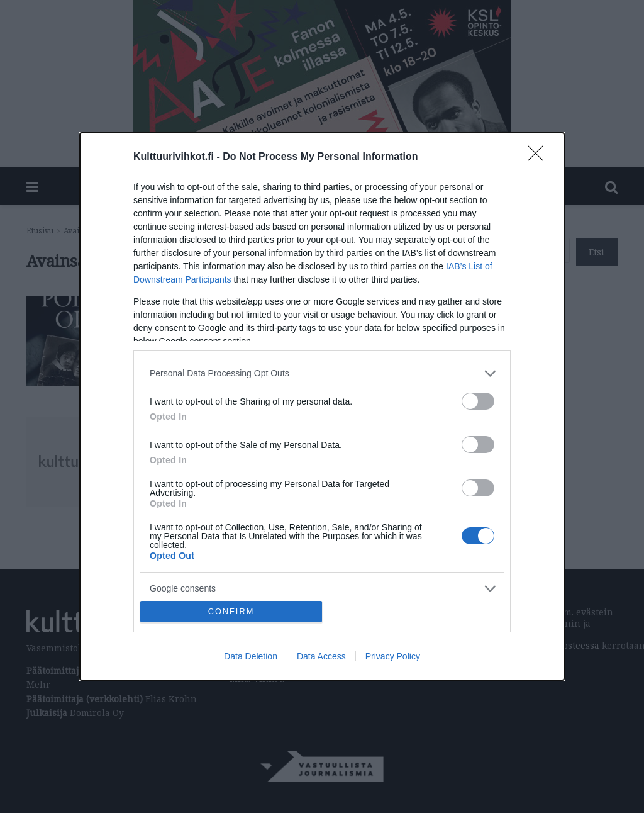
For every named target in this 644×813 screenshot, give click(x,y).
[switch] (478, 401)
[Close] (540, 157)
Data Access (321, 656)
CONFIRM (231, 612)
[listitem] (322, 373)
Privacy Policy (393, 656)
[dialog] (322, 407)
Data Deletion (251, 656)
